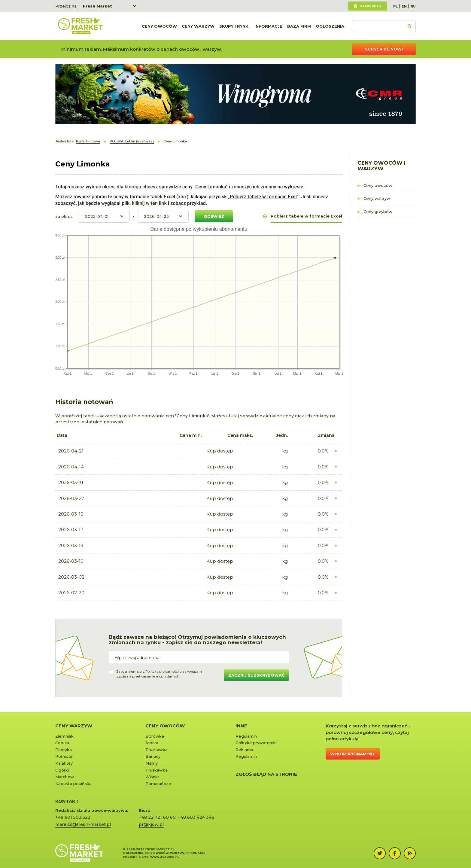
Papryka (64, 750)
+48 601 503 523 (73, 817)
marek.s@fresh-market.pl (83, 824)
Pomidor (64, 756)
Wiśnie (152, 777)
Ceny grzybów (378, 212)
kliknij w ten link (149, 203)
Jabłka (152, 743)
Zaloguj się (371, 6)
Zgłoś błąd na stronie (266, 774)
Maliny (152, 763)
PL (395, 6)
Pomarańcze (158, 784)
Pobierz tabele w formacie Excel (306, 216)
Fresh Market (97, 6)
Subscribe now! (384, 49)
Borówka (155, 736)
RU (413, 6)
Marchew (65, 777)
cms (145, 857)
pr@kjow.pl (151, 824)
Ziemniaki (65, 736)
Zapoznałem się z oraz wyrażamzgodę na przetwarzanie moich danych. (159, 674)
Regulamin (246, 736)
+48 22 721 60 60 (157, 817)
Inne (241, 726)
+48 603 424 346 (196, 817)
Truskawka (156, 750)
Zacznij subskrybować (256, 675)
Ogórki (62, 770)
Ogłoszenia (330, 26)
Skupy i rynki (234, 26)
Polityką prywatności (162, 672)
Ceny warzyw (198, 26)
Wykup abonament (353, 754)
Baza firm (299, 26)
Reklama (244, 750)
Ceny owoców (159, 26)
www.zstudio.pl (165, 857)
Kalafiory (64, 763)
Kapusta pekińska (73, 784)
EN (404, 6)
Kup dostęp (220, 451)
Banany (153, 756)
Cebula (62, 743)
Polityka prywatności (257, 743)
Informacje (268, 26)
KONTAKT (67, 801)
